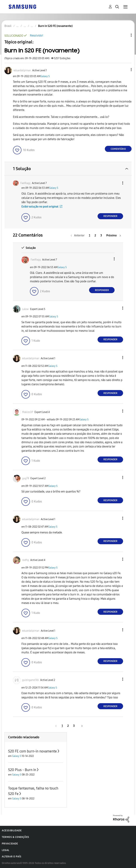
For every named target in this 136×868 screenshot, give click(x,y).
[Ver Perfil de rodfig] (25, 560)
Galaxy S (45, 76)
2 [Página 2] (95, 235)
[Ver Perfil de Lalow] (25, 309)
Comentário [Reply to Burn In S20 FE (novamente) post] (118, 149)
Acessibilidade (12, 831)
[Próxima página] (114, 235)
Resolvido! (36, 36)
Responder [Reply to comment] (110, 216)
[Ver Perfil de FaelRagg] (25, 183)
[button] (125, 70)
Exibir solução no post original (40, 207)
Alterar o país (12, 857)
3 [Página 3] (101, 235)
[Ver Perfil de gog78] (26, 478)
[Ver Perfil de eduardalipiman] (22, 70)
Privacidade (10, 844)
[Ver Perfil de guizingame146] (30, 680)
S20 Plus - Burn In (22, 770)
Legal (6, 850)
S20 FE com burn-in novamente (32, 751)
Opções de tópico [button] (125, 35)
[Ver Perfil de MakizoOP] (28, 412)
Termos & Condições (15, 837)
